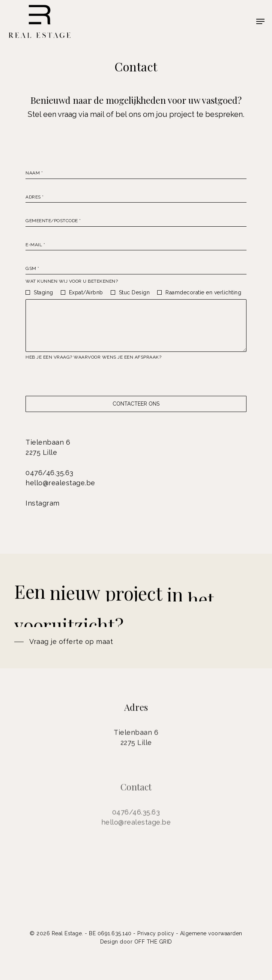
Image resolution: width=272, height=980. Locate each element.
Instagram (43, 505)
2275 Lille (41, 455)
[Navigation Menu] (260, 21)
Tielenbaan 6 (48, 445)
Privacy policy (156, 933)
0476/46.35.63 (50, 475)
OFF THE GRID (153, 942)
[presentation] (83, 378)
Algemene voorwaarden (211, 933)
